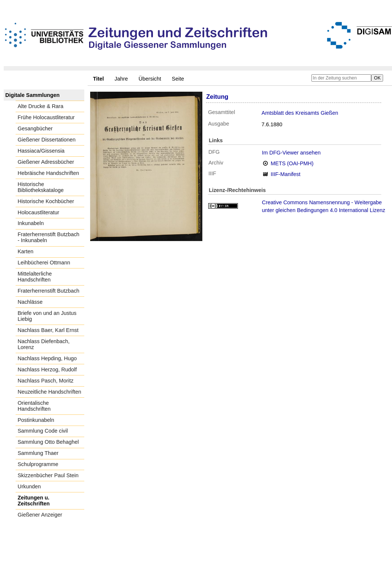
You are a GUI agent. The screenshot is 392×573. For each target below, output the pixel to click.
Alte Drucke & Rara (41, 106)
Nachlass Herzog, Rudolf (47, 369)
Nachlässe (30, 302)
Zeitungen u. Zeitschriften (34, 501)
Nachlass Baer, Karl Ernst (48, 330)
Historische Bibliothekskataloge (41, 187)
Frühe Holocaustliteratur (46, 117)
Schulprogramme (38, 464)
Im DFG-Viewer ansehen (291, 153)
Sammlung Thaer (38, 453)
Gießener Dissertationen (47, 140)
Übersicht (150, 79)
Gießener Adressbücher (46, 162)
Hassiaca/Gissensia (41, 151)
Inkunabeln (31, 223)
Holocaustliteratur (39, 212)
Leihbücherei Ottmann (44, 263)
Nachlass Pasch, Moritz (46, 381)
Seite (178, 79)
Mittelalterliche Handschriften (35, 277)
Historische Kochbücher (46, 201)
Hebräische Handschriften (49, 173)
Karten (26, 251)
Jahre (121, 79)
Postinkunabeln (36, 420)
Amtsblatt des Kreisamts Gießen (300, 113)
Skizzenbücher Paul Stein (48, 475)
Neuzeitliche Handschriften (50, 392)
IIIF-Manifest (285, 174)
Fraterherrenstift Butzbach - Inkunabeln (49, 237)
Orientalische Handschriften (34, 406)
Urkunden (29, 486)
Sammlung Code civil (43, 431)
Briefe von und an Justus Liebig (47, 316)
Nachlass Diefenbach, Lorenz (44, 344)
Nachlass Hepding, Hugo (47, 358)
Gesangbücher (35, 128)
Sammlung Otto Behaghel (48, 442)
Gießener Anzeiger (40, 515)
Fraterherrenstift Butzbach (49, 291)
